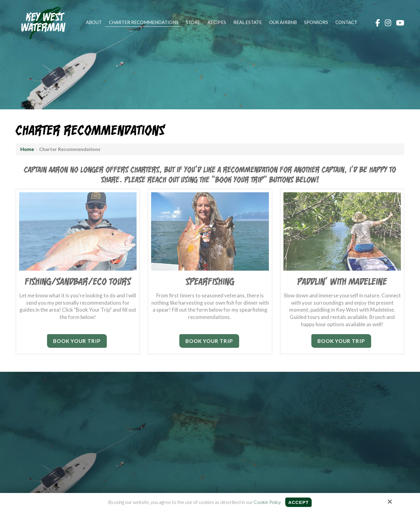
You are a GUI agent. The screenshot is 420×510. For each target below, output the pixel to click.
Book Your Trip (77, 341)
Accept (299, 502)
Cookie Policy (267, 502)
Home (27, 149)
